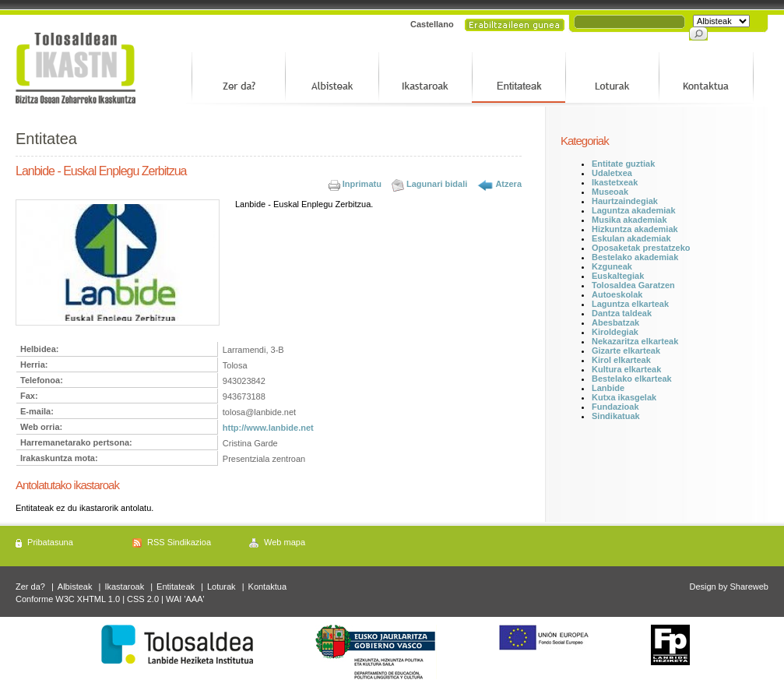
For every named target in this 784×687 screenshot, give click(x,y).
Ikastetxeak (615, 182)
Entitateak (176, 587)
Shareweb (749, 587)
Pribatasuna (50, 542)
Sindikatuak (616, 416)
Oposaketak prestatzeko (641, 248)
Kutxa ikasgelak (624, 397)
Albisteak (75, 587)
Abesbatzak (615, 322)
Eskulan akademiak (631, 238)
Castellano (432, 24)
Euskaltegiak (618, 276)
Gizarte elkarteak (626, 351)
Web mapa (285, 542)
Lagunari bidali (437, 184)
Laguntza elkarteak (630, 304)
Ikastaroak (124, 587)
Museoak (610, 192)
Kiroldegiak (615, 332)
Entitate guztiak (623, 164)
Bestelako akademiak (635, 257)
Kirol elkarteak (621, 360)
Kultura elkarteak (626, 369)
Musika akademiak (629, 220)
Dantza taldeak (622, 313)
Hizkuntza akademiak (635, 229)
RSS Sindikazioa (179, 542)
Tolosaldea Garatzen (633, 285)
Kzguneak (612, 266)
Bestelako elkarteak (632, 379)
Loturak (221, 587)
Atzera (508, 184)
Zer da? (30, 587)
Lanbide (608, 388)
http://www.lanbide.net (268, 428)
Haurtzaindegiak (625, 201)
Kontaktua (268, 587)
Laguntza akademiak (634, 210)
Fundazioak (615, 407)
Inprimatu (362, 184)
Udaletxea (612, 173)
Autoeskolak (617, 294)
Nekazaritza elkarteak (635, 341)
